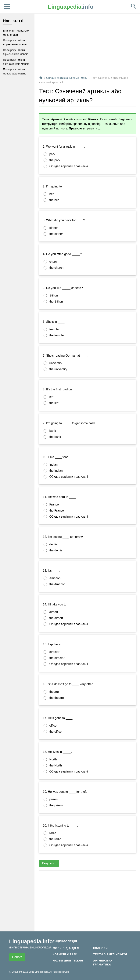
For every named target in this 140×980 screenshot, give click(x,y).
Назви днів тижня (68, 961)
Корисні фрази (65, 954)
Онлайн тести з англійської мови (67, 78)
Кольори (101, 948)
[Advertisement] (88, 46)
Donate (17, 957)
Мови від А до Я (66, 948)
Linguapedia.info (31, 941)
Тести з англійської (110, 954)
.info (71, 7)
